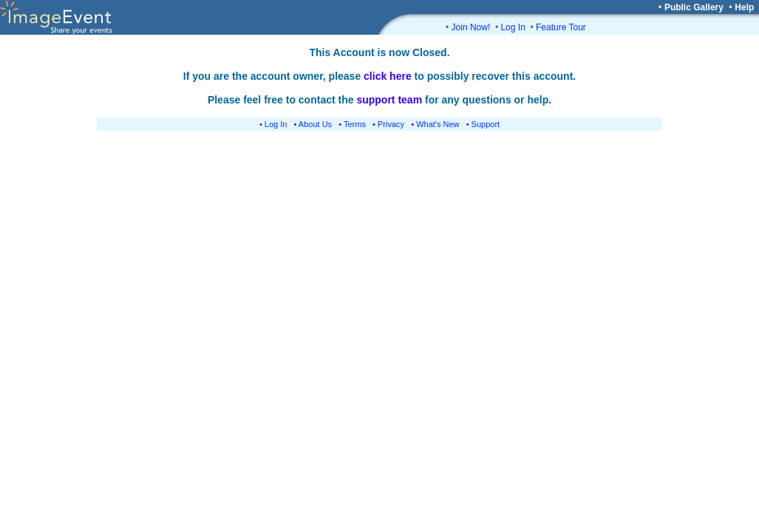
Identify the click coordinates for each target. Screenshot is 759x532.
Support (486, 124)
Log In (513, 27)
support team (389, 100)
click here (388, 76)
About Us (315, 124)
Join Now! (471, 27)
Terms (355, 124)
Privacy (391, 124)
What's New (438, 124)
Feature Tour (561, 27)
